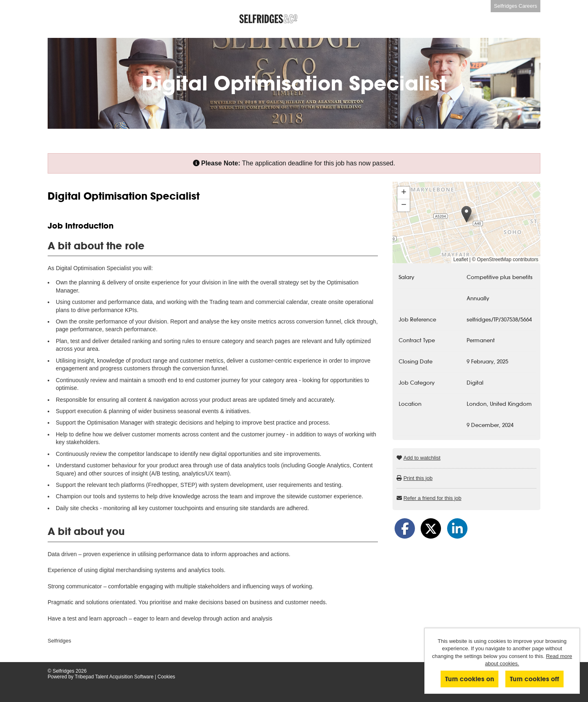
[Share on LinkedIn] (457, 528)
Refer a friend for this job (432, 498)
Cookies (166, 677)
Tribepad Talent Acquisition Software (114, 677)
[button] (466, 214)
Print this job (418, 478)
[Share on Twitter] (431, 528)
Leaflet (461, 260)
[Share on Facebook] (405, 528)
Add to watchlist (422, 458)
